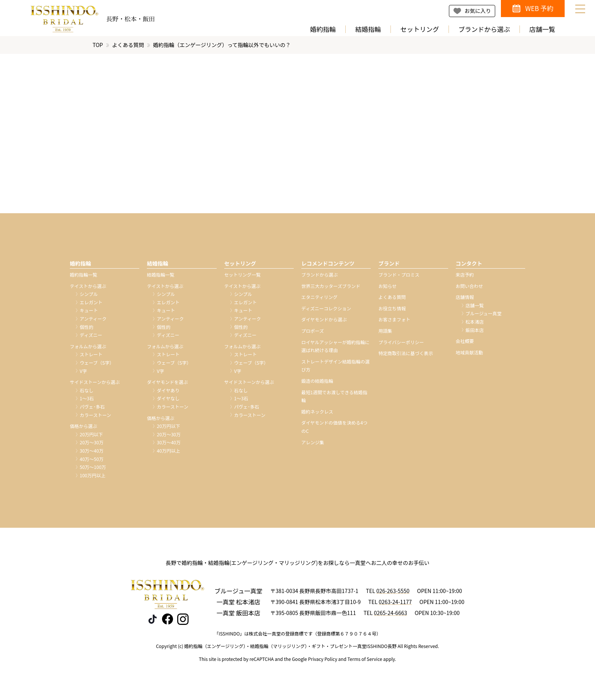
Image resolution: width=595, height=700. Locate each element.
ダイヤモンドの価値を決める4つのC (334, 429)
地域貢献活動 (469, 354)
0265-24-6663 (390, 615)
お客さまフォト (394, 321)
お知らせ (387, 288)
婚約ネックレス (317, 413)
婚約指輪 (323, 29)
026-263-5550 (393, 593)
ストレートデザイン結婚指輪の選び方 (335, 367)
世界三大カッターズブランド (331, 288)
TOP (98, 47)
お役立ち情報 (392, 310)
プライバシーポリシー (401, 344)
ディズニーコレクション (326, 310)
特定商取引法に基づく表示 (406, 355)
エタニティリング (319, 299)
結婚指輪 (368, 29)
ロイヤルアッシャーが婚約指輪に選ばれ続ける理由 (335, 348)
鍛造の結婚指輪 (317, 383)
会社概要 (465, 343)
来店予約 (465, 276)
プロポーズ (312, 333)
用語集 (385, 333)
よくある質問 (128, 47)
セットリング (420, 29)
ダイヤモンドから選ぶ (324, 321)
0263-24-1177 (395, 604)
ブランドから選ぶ (484, 29)
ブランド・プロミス (399, 276)
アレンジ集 (313, 444)
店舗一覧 (542, 29)
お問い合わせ (469, 288)
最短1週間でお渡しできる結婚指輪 (334, 398)
